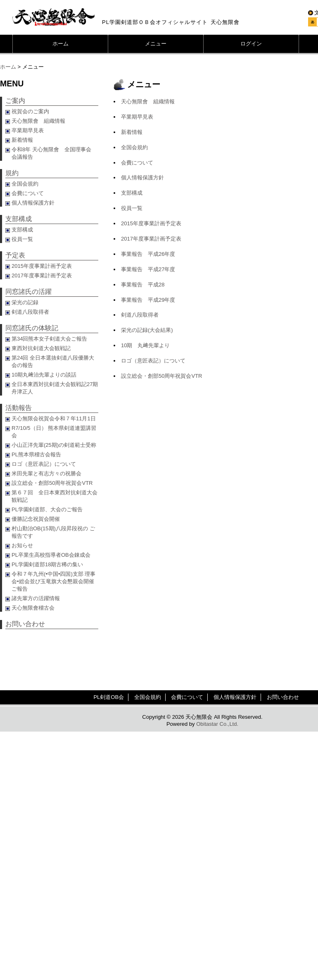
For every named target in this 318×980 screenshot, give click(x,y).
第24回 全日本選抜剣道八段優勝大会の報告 (53, 361)
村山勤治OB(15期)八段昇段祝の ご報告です (53, 532)
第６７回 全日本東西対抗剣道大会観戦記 (55, 496)
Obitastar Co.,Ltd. (217, 724)
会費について (137, 163)
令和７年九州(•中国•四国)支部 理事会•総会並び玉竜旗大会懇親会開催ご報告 (53, 581)
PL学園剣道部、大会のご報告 (47, 509)
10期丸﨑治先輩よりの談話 (44, 375)
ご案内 (15, 101)
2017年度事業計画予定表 (151, 239)
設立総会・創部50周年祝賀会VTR (161, 376)
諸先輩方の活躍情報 (36, 598)
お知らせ (22, 545)
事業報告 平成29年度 (148, 300)
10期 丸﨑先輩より (145, 345)
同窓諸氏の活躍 (28, 292)
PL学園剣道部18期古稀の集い (47, 564)
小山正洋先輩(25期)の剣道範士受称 (54, 445)
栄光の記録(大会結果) (147, 330)
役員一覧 (132, 208)
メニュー (156, 44)
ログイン (251, 44)
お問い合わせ (25, 624)
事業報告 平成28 (143, 285)
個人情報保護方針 (142, 178)
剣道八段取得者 (140, 315)
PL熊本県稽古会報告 (36, 454)
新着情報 (132, 132)
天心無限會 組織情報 (148, 101)
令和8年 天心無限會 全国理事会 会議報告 (54, 153)
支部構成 (132, 193)
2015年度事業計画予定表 (151, 223)
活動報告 (19, 408)
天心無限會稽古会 (33, 608)
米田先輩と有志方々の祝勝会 (46, 473)
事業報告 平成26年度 (148, 254)
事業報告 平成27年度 (148, 269)
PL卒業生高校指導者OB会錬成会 (51, 555)
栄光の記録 (25, 302)
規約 (12, 173)
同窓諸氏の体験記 (32, 328)
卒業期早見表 (137, 117)
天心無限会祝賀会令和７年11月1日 (54, 418)
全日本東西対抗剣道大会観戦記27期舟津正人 (55, 388)
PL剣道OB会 (109, 697)
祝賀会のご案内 (30, 111)
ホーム (61, 44)
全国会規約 (134, 147)
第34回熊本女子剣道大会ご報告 (49, 339)
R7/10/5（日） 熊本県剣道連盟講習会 (54, 432)
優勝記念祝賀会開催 (36, 519)
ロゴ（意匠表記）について (153, 361)
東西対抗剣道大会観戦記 (41, 348)
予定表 (15, 255)
